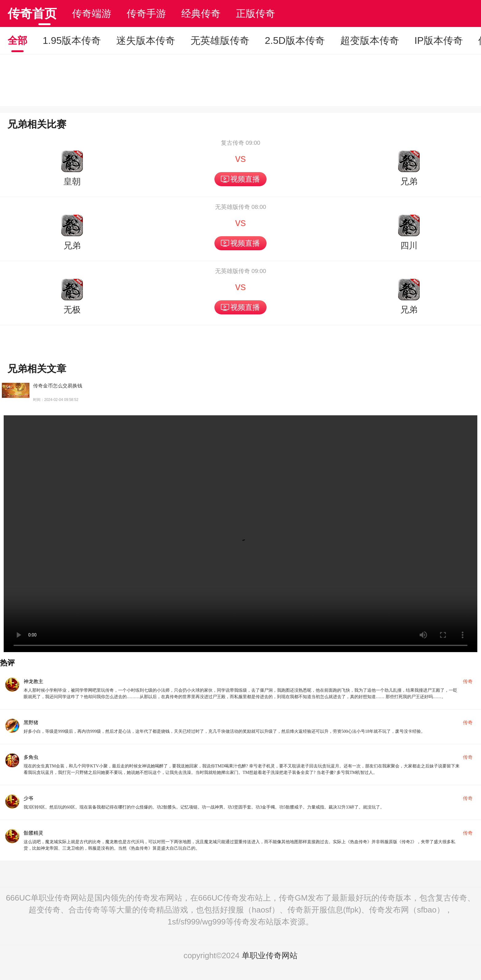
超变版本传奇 (370, 40)
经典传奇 (201, 13)
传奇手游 (146, 13)
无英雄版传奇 (220, 40)
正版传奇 (256, 13)
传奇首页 (32, 13)
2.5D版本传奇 (295, 40)
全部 (17, 40)
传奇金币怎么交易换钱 (58, 386)
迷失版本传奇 (146, 40)
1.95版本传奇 (72, 40)
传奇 (468, 681)
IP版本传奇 (439, 40)
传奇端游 (92, 13)
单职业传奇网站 (270, 955)
